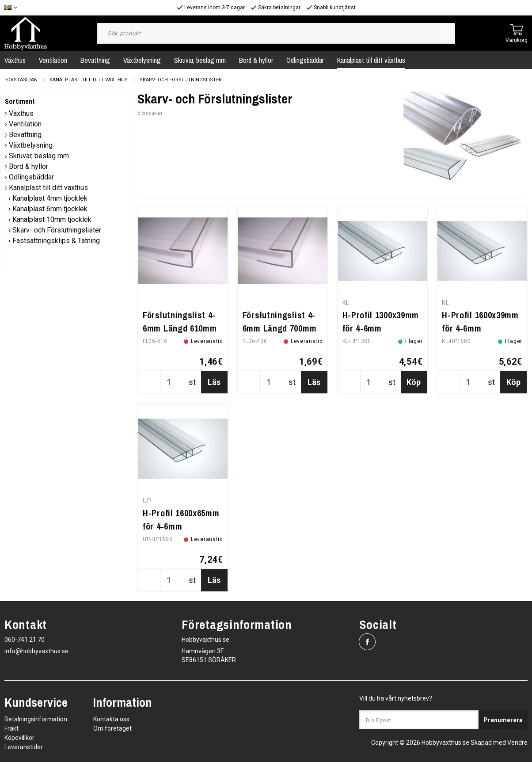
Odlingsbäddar (305, 60)
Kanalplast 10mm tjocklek (52, 219)
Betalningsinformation (36, 719)
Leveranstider (24, 747)
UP (147, 501)
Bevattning (95, 60)
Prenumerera (503, 720)
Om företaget (112, 728)
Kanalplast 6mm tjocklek (50, 209)
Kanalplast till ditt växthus (371, 60)
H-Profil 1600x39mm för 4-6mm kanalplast (480, 328)
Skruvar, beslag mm (200, 60)
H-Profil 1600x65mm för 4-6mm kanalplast (181, 526)
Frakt (11, 728)
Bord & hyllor (256, 60)
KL (346, 303)
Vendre (517, 743)
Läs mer (214, 385)
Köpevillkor (19, 738)
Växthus (21, 113)
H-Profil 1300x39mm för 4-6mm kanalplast (381, 328)
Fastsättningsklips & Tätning (56, 241)
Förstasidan (21, 80)
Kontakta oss (111, 719)
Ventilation (53, 60)
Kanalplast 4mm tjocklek (50, 198)
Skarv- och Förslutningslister (181, 80)
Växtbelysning (142, 60)
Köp (414, 382)
